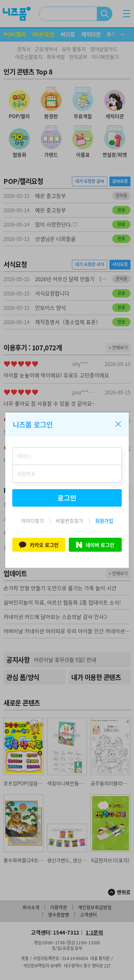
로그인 (67, 498)
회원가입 (104, 521)
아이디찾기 (32, 521)
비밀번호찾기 (69, 521)
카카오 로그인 (39, 545)
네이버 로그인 (95, 545)
